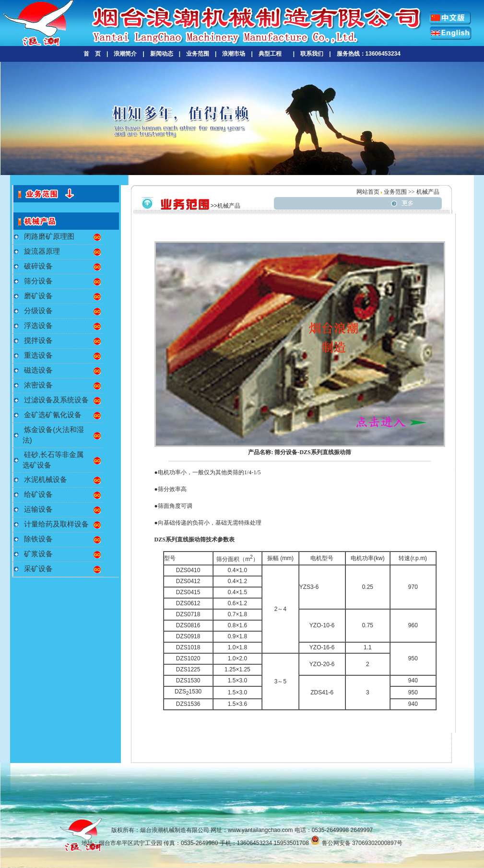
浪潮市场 (234, 54)
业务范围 (198, 54)
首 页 (92, 54)
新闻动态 (162, 54)
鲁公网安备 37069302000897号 (356, 843)
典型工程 (270, 54)
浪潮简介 (125, 54)
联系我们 (312, 54)
